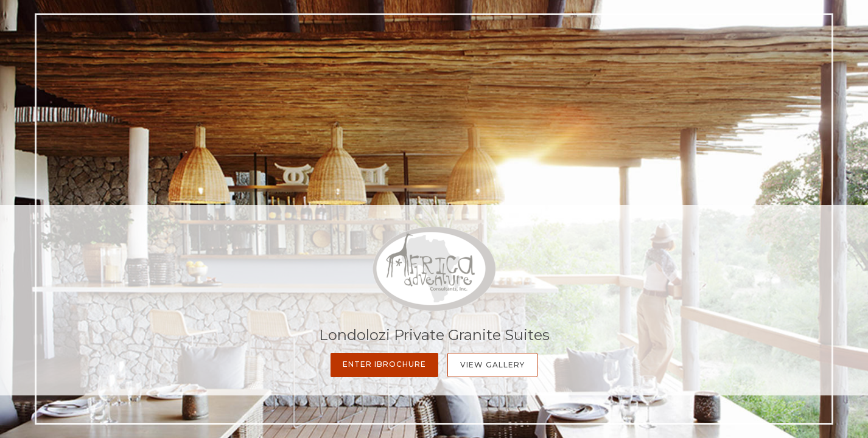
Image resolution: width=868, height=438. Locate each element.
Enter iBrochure (384, 364)
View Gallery (492, 365)
